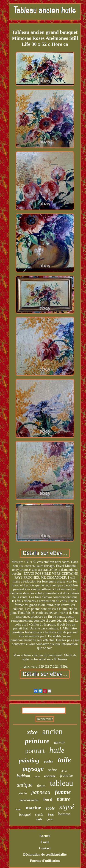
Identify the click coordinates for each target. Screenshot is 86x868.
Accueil (45, 836)
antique (24, 785)
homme (64, 814)
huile (57, 750)
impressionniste (29, 800)
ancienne (50, 776)
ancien (52, 731)
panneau (41, 792)
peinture (37, 741)
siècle (23, 793)
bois (39, 819)
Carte (45, 842)
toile (64, 760)
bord (48, 799)
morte (60, 742)
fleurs (41, 786)
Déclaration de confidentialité (45, 854)
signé (67, 807)
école (18, 809)
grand (50, 819)
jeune (37, 777)
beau (51, 815)
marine (33, 808)
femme (63, 792)
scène (53, 770)
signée (39, 815)
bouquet (25, 815)
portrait (35, 751)
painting (29, 760)
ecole (50, 808)
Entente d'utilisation (45, 861)
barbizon (23, 776)
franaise (67, 775)
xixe (32, 732)
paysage (33, 769)
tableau (62, 783)
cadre (49, 761)
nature (63, 799)
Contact (45, 848)
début (64, 771)
